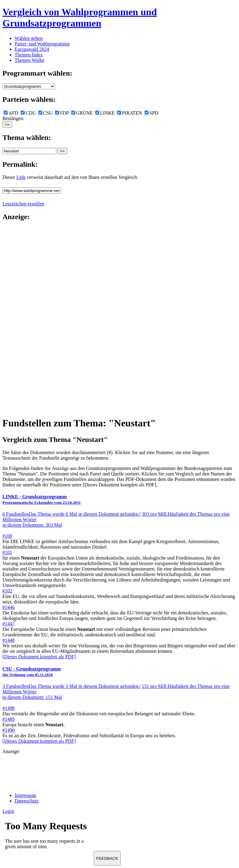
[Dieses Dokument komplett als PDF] (39, 657)
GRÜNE (82, 113)
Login (8, 811)
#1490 (9, 730)
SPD (151, 113)
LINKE (105, 113)
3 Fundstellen (71, 686)
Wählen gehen (29, 38)
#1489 (9, 719)
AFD (11, 113)
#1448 (9, 640)
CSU (46, 113)
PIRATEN (130, 113)
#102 (7, 591)
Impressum (25, 795)
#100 (7, 536)
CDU (28, 113)
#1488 (9, 708)
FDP (62, 113)
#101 (7, 552)
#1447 (9, 624)
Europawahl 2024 (32, 49)
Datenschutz (27, 801)
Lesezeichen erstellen (23, 204)
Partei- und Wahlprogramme (42, 44)
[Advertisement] (27, 318)
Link (21, 177)
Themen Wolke (30, 60)
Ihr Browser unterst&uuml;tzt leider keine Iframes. (48, 837)
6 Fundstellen (71, 514)
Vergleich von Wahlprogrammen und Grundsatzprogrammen (80, 18)
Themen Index (29, 55)
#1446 (9, 607)
